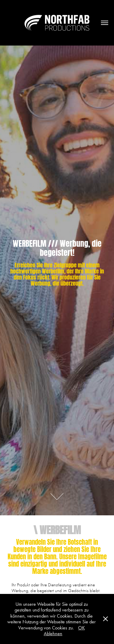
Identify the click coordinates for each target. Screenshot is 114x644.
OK (81, 628)
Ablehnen (53, 634)
